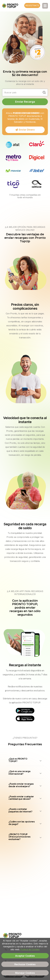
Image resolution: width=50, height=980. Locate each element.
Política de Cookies (30, 949)
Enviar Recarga (25, 102)
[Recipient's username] (22, 92)
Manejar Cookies (25, 973)
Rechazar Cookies (25, 964)
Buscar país (10, 92)
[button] (25, 761)
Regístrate (32, 5)
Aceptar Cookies (25, 956)
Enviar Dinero (25, 130)
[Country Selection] (44, 92)
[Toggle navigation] (45, 6)
